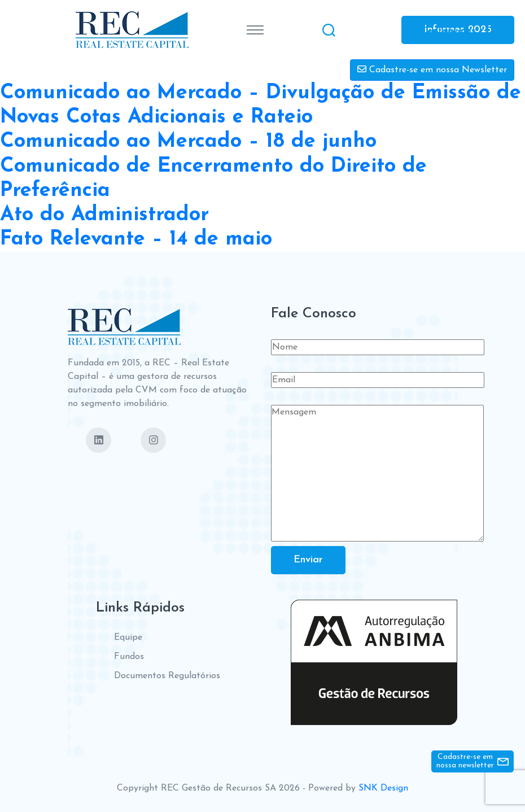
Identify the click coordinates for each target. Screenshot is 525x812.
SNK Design (383, 788)
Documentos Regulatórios (167, 676)
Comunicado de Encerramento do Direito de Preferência (213, 179)
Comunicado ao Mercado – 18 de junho (188, 142)
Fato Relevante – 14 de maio (136, 239)
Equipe (128, 638)
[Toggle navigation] (255, 30)
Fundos (129, 657)
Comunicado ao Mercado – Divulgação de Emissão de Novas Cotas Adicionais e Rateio (261, 105)
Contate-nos (448, 31)
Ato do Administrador (104, 215)
